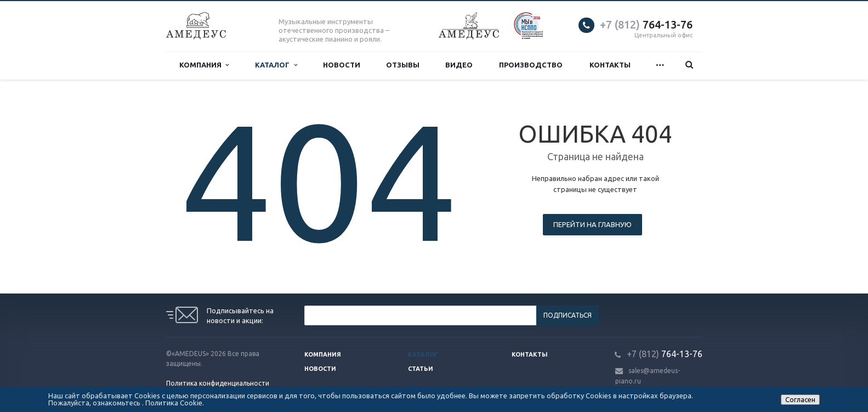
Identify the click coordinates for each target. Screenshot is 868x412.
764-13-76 (646, 24)
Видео (459, 65)
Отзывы (403, 65)
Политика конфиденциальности (218, 383)
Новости (342, 65)
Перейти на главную (592, 224)
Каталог (276, 65)
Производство (531, 65)
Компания (204, 65)
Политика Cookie (174, 403)
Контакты (610, 65)
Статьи (421, 369)
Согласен (800, 399)
